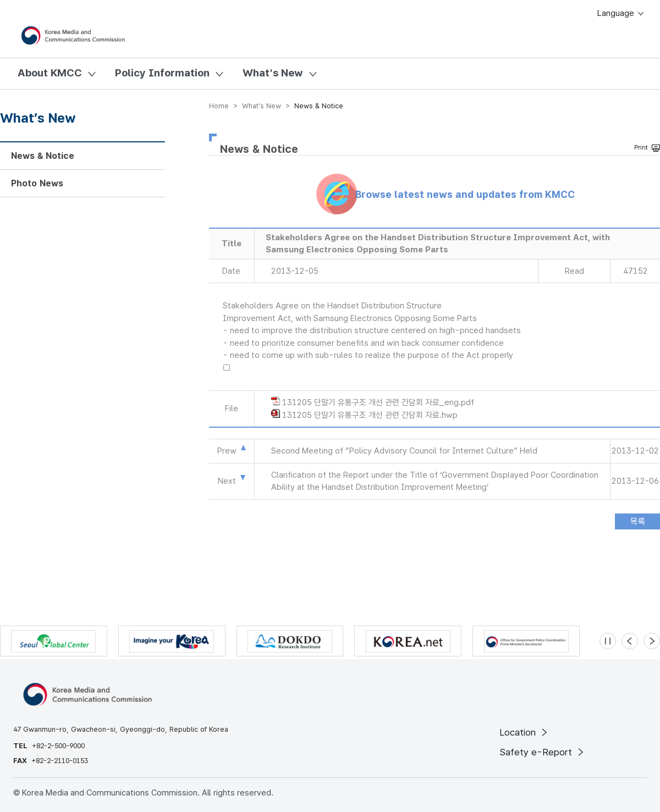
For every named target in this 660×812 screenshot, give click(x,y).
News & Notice (43, 156)
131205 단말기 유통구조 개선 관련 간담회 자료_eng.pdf (378, 402)
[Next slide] (652, 641)
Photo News (37, 183)
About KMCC (50, 73)
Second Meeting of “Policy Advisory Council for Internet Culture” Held (404, 451)
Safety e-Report (543, 752)
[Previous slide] (630, 641)
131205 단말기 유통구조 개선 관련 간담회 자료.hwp (370, 415)
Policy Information (162, 73)
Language (621, 13)
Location (524, 732)
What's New (273, 73)
